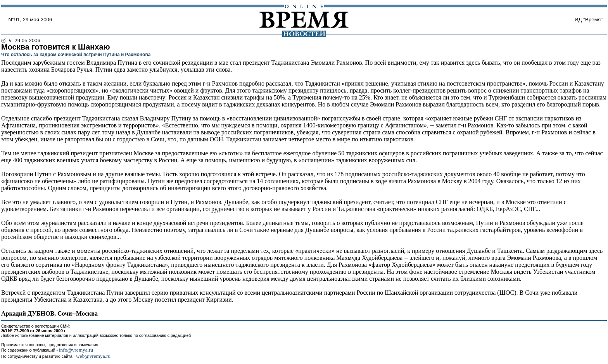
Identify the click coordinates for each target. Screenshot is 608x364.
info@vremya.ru (76, 350)
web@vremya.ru (93, 356)
